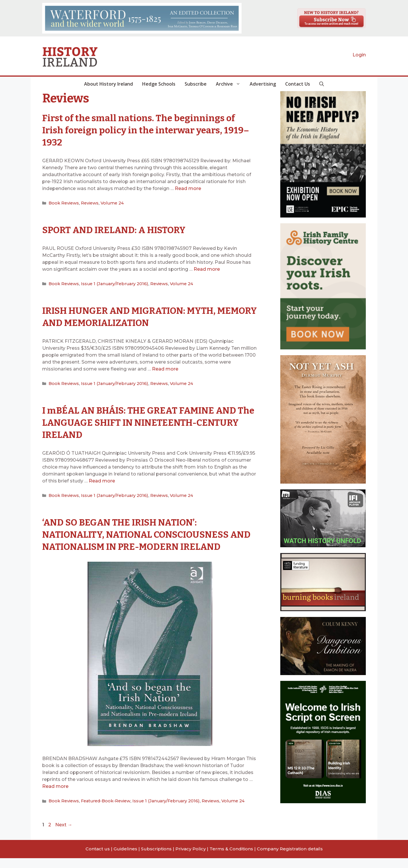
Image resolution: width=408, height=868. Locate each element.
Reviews (88, 203)
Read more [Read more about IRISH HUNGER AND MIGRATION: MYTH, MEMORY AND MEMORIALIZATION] (165, 368)
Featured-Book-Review (103, 811)
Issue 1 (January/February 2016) (110, 283)
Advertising (263, 84)
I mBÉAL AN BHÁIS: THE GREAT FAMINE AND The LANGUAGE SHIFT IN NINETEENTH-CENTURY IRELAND (149, 421)
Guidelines (125, 859)
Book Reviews (63, 203)
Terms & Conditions (231, 859)
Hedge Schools (159, 84)
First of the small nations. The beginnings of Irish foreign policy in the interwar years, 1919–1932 (148, 130)
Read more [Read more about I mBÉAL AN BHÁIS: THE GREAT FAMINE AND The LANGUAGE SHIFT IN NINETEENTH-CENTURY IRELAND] (102, 479)
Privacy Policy (191, 859)
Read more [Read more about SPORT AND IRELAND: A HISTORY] (207, 269)
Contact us (98, 859)
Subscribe (196, 84)
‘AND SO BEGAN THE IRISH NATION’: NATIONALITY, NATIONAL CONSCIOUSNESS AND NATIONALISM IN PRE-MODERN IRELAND (146, 539)
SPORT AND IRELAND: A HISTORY (121, 229)
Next (64, 835)
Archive (230, 84)
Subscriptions (156, 859)
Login (359, 55)
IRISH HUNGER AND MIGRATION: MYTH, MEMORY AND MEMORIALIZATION (137, 316)
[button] (322, 84)
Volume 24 (109, 203)
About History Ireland (109, 84)
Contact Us (298, 84)
